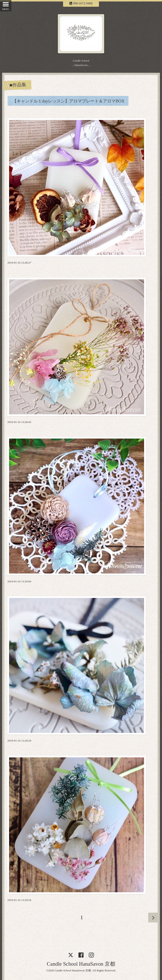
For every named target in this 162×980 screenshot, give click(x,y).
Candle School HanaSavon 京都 (81, 964)
